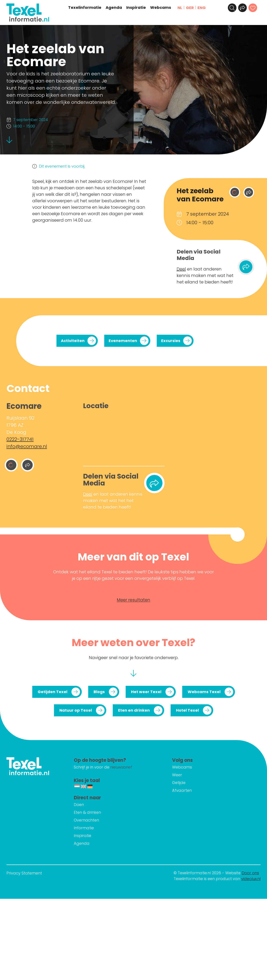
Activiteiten (73, 341)
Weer (177, 775)
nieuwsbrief (121, 767)
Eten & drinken (87, 812)
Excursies (171, 341)
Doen (79, 805)
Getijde (179, 783)
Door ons (250, 873)
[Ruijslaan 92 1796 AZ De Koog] (124, 436)
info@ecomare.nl (27, 446)
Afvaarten (182, 790)
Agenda (114, 8)
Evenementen (123, 341)
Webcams (161, 8)
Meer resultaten (133, 600)
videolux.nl (251, 879)
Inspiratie (136, 8)
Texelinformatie (85, 8)
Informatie (84, 828)
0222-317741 (20, 439)
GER (190, 8)
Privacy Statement (24, 873)
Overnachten (86, 820)
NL (180, 8)
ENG (202, 8)
